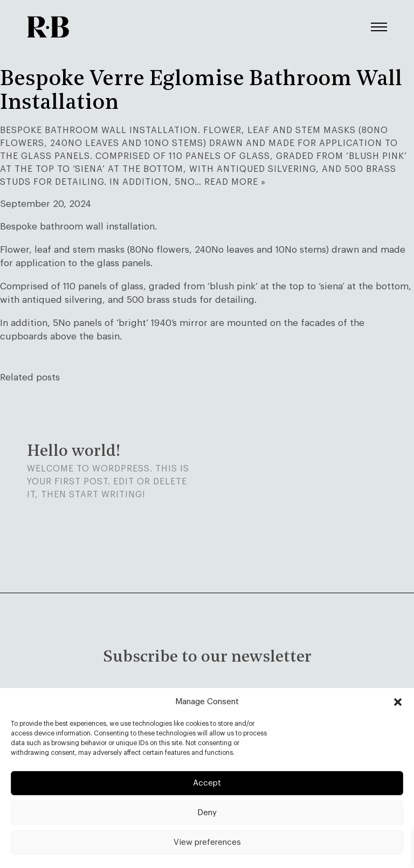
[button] (398, 702)
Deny (207, 813)
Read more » (235, 182)
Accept (207, 783)
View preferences (207, 842)
